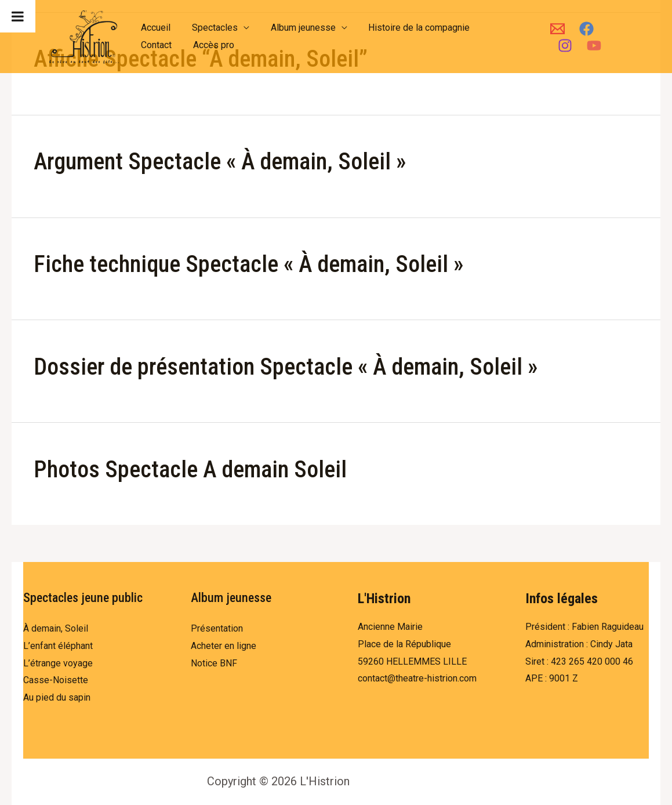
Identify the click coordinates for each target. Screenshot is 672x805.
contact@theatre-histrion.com (417, 678)
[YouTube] (591, 46)
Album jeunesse (296, 28)
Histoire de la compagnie (410, 28)
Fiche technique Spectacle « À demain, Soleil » (248, 264)
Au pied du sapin (57, 697)
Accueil (155, 28)
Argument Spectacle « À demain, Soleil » (220, 162)
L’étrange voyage (58, 663)
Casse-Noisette (56, 680)
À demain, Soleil (56, 628)
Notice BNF (214, 663)
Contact (155, 45)
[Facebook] (583, 29)
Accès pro (210, 45)
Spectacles (211, 28)
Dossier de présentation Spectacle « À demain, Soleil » (286, 367)
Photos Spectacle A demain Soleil (190, 469)
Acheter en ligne (224, 646)
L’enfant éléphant (58, 646)
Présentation (217, 628)
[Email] (554, 29)
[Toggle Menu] (18, 16)
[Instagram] (562, 46)
